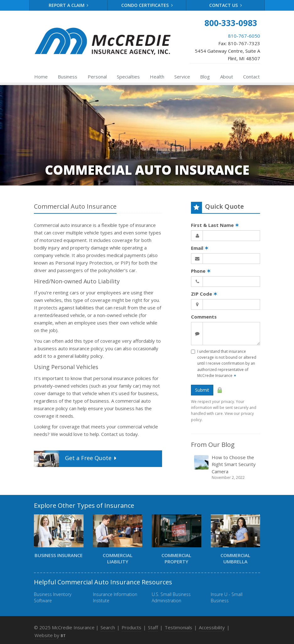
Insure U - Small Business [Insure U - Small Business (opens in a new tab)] (227, 597)
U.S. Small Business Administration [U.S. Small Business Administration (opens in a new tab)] (171, 597)
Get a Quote (76, 459)
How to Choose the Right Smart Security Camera (226, 467)
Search (108, 627)
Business (68, 77)
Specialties (128, 77)
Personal (97, 77)
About (227, 77)
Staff (153, 627)
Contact (251, 77)
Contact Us (226, 5)
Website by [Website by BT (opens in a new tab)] (50, 635)
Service (182, 77)
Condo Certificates (147, 5)
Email (200, 248)
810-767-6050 (244, 36)
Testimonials (178, 627)
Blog (205, 77)
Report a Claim (69, 5)
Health (157, 77)
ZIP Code (204, 294)
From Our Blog (213, 445)
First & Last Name (215, 225)
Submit (202, 390)
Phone (201, 271)
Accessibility (212, 627)
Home (41, 77)
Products (131, 627)
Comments (204, 317)
